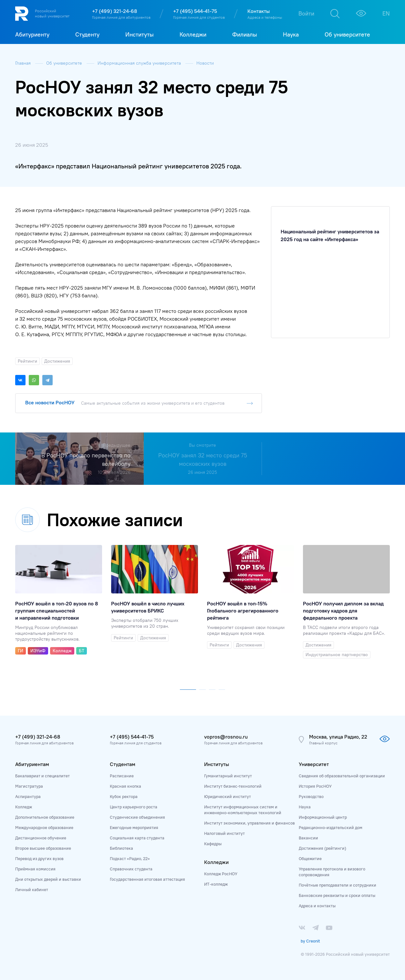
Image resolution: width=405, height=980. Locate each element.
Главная (24, 63)
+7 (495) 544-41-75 (195, 11)
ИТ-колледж (216, 884)
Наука (305, 807)
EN (386, 13)
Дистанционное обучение (41, 838)
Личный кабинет (32, 889)
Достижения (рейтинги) (322, 848)
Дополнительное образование (45, 817)
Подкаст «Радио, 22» (130, 858)
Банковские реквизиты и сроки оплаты (337, 895)
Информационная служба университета (140, 63)
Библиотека (121, 848)
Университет (314, 764)
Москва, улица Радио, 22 (338, 737)
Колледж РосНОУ (221, 874)
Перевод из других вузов (39, 858)
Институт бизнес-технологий (233, 786)
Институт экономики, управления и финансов (249, 823)
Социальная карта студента (137, 838)
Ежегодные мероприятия (134, 827)
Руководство (311, 796)
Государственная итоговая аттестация (147, 879)
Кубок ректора (124, 796)
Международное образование (44, 827)
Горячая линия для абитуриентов (121, 17)
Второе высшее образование (43, 848)
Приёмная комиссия (35, 869)
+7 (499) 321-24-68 (114, 11)
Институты (217, 764)
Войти (306, 13)
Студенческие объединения (137, 817)
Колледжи (216, 862)
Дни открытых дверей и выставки (48, 879)
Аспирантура (28, 796)
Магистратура (29, 786)
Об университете (65, 63)
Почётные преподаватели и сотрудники (337, 885)
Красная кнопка (125, 786)
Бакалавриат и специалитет (42, 776)
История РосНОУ (315, 786)
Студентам (123, 764)
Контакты (259, 11)
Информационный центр (323, 817)
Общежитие (310, 858)
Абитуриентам (32, 764)
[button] (188, 688)
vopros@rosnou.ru (226, 737)
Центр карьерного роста (134, 807)
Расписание (122, 776)
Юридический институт (228, 796)
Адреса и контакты (317, 906)
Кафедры (213, 844)
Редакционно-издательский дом (331, 827)
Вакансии (308, 838)
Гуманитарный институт (228, 776)
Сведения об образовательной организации (342, 776)
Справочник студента (131, 869)
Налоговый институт (224, 833)
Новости (205, 63)
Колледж (24, 807)
